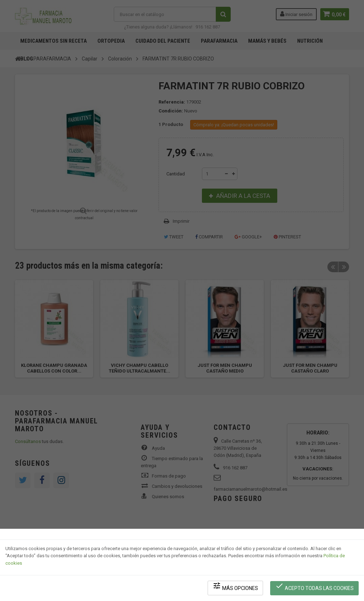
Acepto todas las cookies (315, 587)
